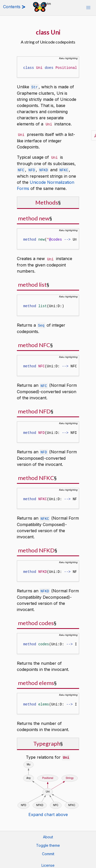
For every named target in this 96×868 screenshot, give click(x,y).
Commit (48, 851)
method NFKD (36, 548)
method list (32, 283)
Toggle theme (48, 842)
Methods (47, 201)
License (48, 862)
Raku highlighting (68, 58)
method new (34, 217)
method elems (36, 680)
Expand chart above (48, 811)
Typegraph (47, 741)
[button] (88, 8)
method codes (36, 620)
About (48, 834)
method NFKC (36, 475)
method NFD (34, 409)
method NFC (34, 343)
